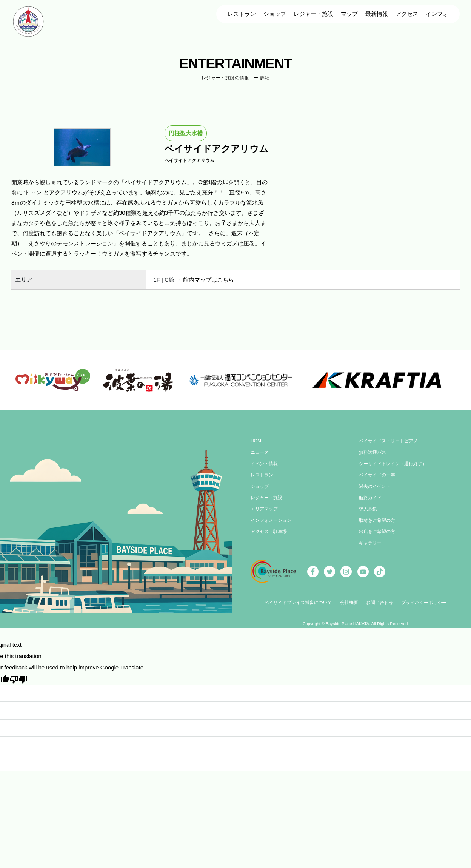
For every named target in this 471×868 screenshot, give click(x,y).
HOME (257, 441)
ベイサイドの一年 (377, 475)
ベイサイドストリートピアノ (388, 441)
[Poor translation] (18, 679)
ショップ (275, 14)
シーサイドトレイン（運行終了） (393, 464)
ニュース (260, 452)
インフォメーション (271, 520)
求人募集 (368, 509)
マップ (349, 14)
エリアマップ (264, 509)
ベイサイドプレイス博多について (298, 603)
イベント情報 (264, 464)
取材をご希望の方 (377, 520)
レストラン (242, 14)
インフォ (437, 14)
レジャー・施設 (313, 14)
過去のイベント (375, 486)
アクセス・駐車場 (269, 532)
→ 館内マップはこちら (205, 280)
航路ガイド (370, 498)
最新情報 (377, 14)
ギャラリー (370, 543)
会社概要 (349, 603)
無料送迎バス (372, 452)
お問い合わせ (380, 603)
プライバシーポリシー (424, 603)
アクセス (407, 14)
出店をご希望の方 (377, 532)
